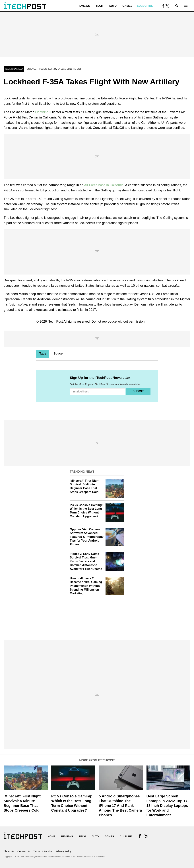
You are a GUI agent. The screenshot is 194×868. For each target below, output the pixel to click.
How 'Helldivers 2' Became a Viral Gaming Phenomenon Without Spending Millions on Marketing (86, 586)
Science (32, 69)
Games (127, 6)
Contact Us (24, 851)
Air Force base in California (104, 185)
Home (51, 836)
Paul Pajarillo (14, 69)
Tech (99, 6)
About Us (9, 851)
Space (58, 354)
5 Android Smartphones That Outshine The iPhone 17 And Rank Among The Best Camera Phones (120, 806)
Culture (126, 836)
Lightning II (43, 112)
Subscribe (145, 6)
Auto (113, 6)
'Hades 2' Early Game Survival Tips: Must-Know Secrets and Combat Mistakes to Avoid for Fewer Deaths (86, 561)
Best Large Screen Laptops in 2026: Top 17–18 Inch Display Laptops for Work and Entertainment (168, 806)
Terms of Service (43, 851)
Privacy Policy (63, 851)
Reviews (84, 6)
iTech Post (55, 322)
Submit (138, 391)
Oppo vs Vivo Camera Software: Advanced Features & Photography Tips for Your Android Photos (87, 537)
